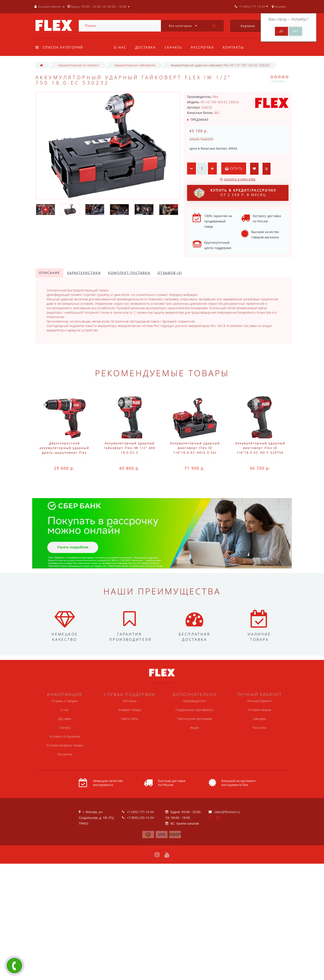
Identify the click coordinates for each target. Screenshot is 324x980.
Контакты (236, 47)
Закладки (259, 719)
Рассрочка (204, 47)
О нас (120, 47)
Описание (49, 273)
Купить (234, 168)
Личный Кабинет (259, 701)
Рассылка (259, 728)
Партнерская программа (195, 719)
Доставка (146, 47)
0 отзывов (278, 81)
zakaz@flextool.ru (227, 812)
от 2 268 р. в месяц (235, 193)
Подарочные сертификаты (195, 710)
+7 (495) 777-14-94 (140, 812)
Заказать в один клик (240, 179)
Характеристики (84, 273)
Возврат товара (130, 710)
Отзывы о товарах (65, 701)
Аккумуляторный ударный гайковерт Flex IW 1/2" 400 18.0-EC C (130, 448)
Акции (194, 728)
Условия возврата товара (65, 745)
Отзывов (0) (170, 273)
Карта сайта (129, 719)
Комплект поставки (129, 273)
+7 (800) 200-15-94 (140, 818)
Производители (194, 701)
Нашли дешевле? (202, 139)
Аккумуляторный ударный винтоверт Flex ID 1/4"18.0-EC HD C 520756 (260, 448)
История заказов (259, 710)
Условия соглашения (65, 736)
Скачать (175, 47)
